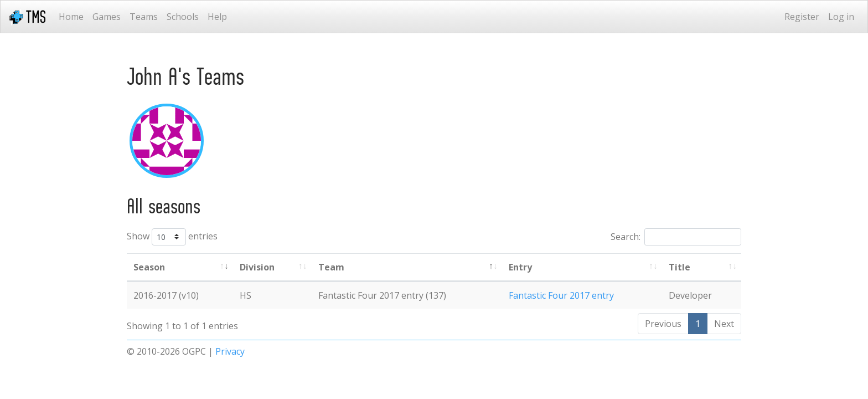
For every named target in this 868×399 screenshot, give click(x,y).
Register (802, 17)
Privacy (230, 351)
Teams (144, 17)
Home (71, 17)
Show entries (172, 237)
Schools (183, 17)
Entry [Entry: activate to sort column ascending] (520, 267)
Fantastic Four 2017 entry (561, 295)
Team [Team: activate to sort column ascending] (331, 267)
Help (217, 17)
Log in (841, 17)
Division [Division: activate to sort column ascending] (257, 267)
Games (107, 17)
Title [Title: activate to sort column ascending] (680, 267)
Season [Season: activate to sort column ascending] (149, 267)
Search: (676, 237)
